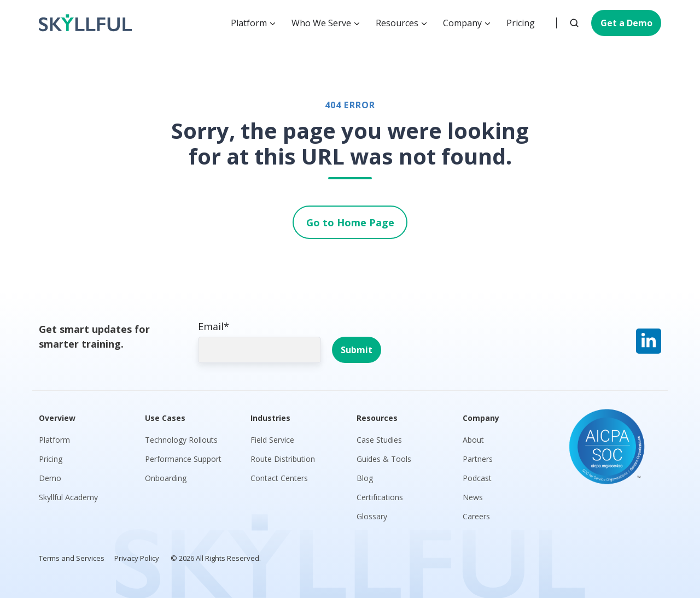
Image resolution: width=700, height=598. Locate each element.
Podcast (477, 478)
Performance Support (183, 459)
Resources (397, 23)
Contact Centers (279, 478)
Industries (270, 418)
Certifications (380, 497)
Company (462, 23)
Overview (57, 418)
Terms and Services (72, 558)
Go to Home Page (350, 222)
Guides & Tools (384, 459)
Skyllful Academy (68, 497)
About (473, 440)
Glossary (372, 516)
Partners (478, 459)
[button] (574, 23)
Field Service (272, 440)
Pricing (521, 23)
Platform (249, 23)
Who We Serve (321, 23)
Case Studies (379, 440)
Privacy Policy (137, 558)
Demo (50, 478)
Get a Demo (626, 23)
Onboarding (166, 478)
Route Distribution (283, 459)
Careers (476, 516)
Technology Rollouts (181, 440)
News (473, 497)
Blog (365, 478)
